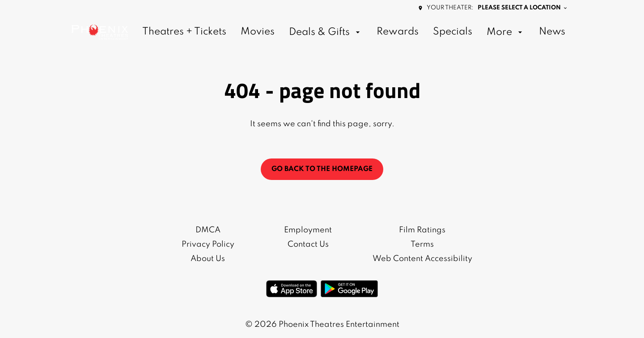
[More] (506, 32)
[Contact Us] (308, 244)
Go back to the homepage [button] (322, 169)
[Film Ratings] (422, 230)
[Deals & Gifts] (326, 32)
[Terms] (422, 244)
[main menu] (354, 32)
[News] (552, 32)
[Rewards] (398, 32)
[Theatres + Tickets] (184, 32)
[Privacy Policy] (208, 244)
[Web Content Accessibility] (422, 259)
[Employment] (308, 230)
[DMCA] (208, 230)
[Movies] (258, 32)
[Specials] (453, 32)
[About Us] (208, 259)
